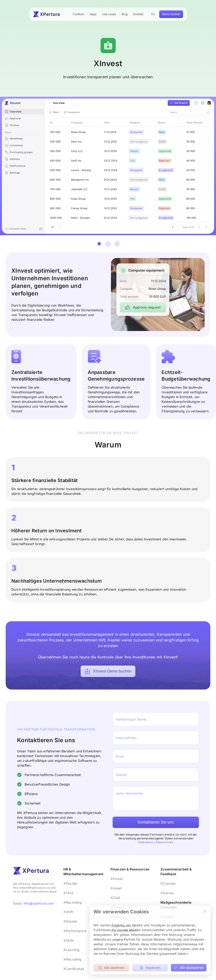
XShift (68, 912)
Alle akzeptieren (189, 968)
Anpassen (150, 968)
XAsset (116, 888)
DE (153, 14)
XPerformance (75, 931)
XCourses (168, 883)
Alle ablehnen (111, 968)
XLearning (71, 950)
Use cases (109, 14)
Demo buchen (171, 14)
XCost (115, 898)
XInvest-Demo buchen (108, 671)
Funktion (79, 14)
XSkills (69, 940)
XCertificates (74, 969)
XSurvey (167, 893)
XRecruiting (73, 959)
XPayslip (70, 883)
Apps (93, 14)
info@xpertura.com (39, 903)
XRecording (73, 902)
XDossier (70, 921)
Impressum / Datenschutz (156, 842)
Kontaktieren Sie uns (156, 822)
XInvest (117, 879)
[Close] (205, 912)
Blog (125, 14)
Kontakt (138, 14)
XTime (68, 893)
